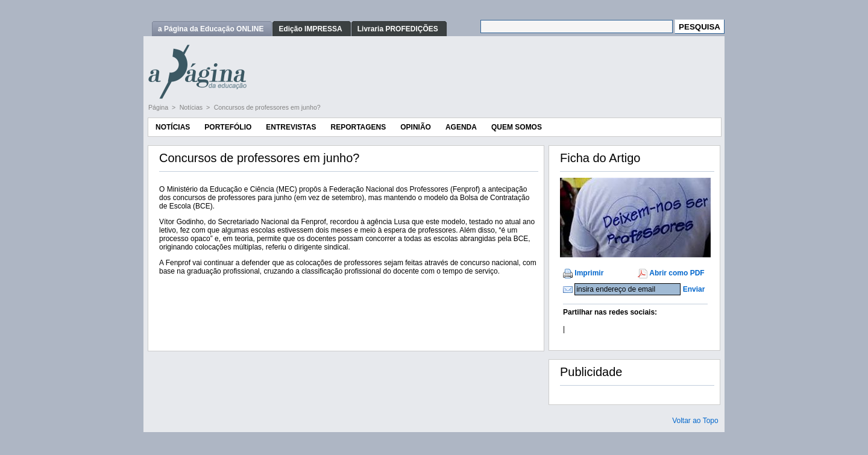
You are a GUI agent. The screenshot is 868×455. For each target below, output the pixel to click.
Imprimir (589, 273)
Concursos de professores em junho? (267, 107)
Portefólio (228, 127)
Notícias (192, 107)
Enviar (694, 289)
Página (159, 107)
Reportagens (358, 127)
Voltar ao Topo (695, 421)
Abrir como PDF (677, 273)
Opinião (416, 127)
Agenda (461, 127)
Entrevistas (291, 127)
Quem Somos (517, 127)
